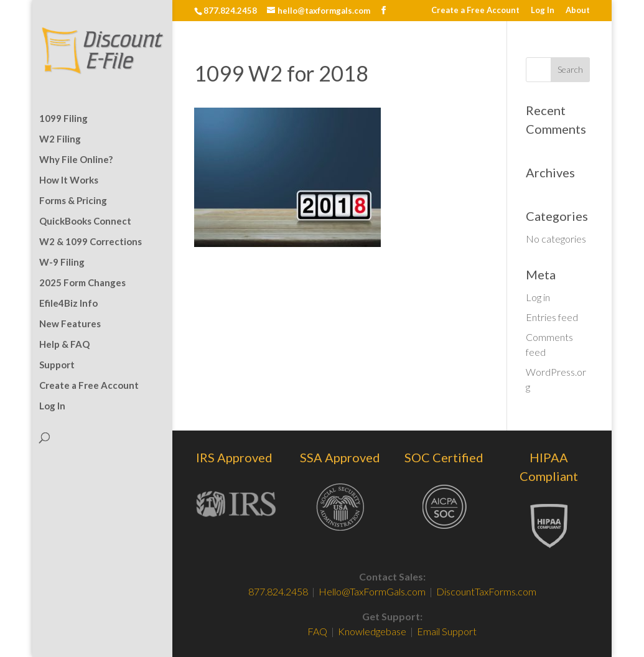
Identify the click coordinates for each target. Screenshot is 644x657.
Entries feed (552, 317)
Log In (543, 11)
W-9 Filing (62, 263)
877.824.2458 (278, 591)
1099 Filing (63, 119)
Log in (538, 297)
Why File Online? (76, 160)
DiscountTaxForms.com (486, 591)
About (578, 11)
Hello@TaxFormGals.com (372, 591)
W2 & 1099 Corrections (91, 242)
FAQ (318, 631)
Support (57, 365)
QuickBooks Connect (85, 221)
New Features (70, 324)
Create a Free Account (475, 11)
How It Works (69, 180)
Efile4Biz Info (68, 304)
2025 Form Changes (82, 283)
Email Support (447, 631)
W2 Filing (60, 139)
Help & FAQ (64, 345)
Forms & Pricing (73, 201)
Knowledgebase (372, 631)
